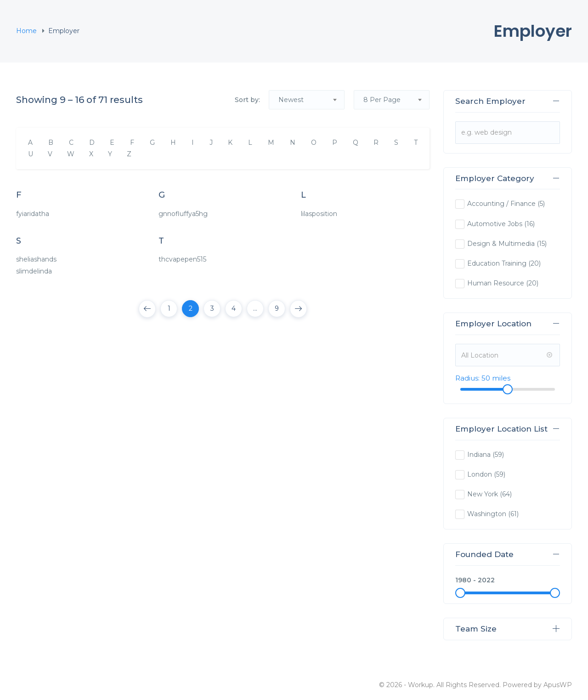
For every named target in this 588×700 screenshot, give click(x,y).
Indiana (479, 455)
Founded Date (508, 554)
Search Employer (508, 101)
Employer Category (508, 178)
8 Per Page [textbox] (382, 100)
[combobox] (307, 100)
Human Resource (496, 283)
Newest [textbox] (291, 100)
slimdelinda (34, 271)
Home (26, 31)
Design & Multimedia (501, 244)
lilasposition (319, 214)
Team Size (508, 629)
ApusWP (558, 685)
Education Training (497, 263)
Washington (487, 514)
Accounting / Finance (501, 204)
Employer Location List (508, 429)
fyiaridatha (33, 214)
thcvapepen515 (182, 259)
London (480, 474)
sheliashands (36, 259)
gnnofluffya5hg (183, 214)
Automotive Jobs (495, 224)
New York (483, 494)
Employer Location (508, 324)
